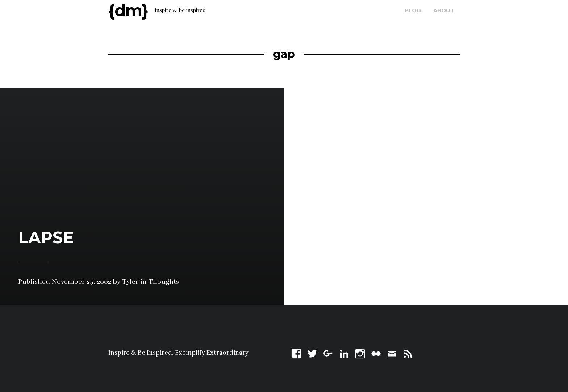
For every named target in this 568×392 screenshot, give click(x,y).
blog (413, 10)
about (444, 10)
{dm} (128, 10)
